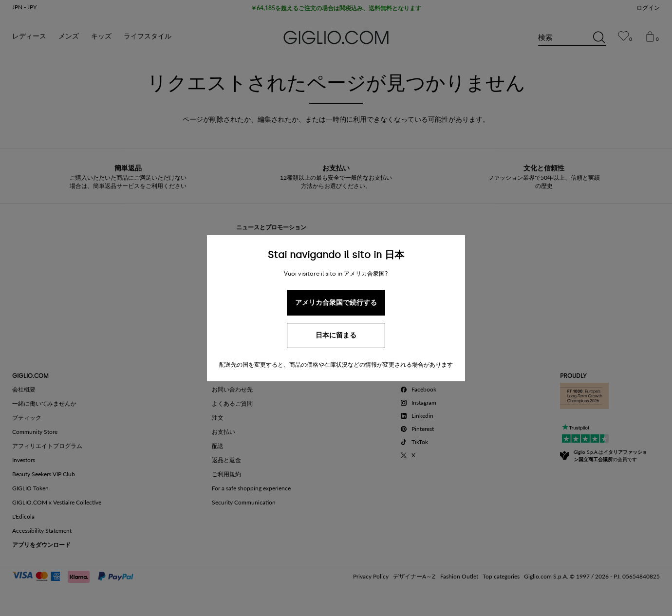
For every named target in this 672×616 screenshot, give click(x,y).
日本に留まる (336, 335)
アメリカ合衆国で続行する (336, 303)
